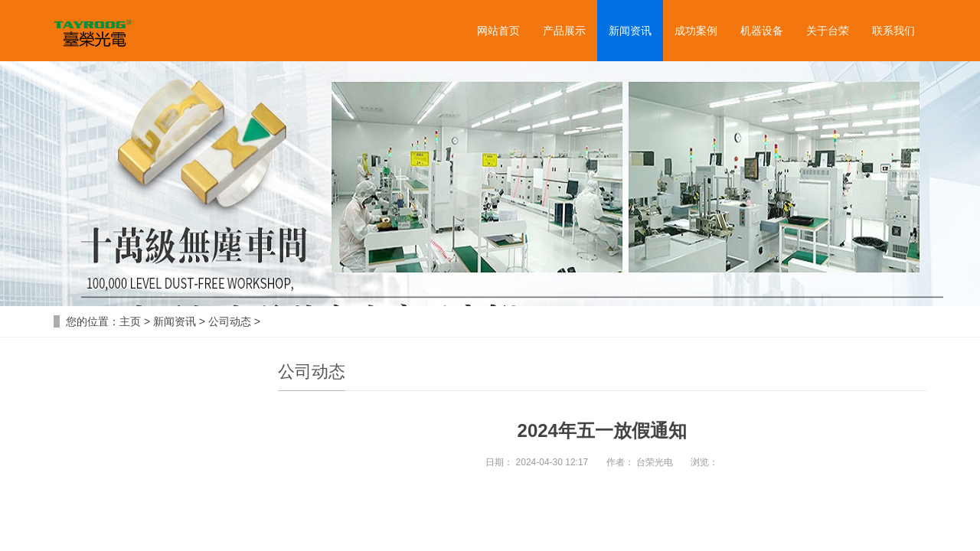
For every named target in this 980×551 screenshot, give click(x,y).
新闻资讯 (630, 31)
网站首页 (498, 31)
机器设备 (762, 31)
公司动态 (230, 321)
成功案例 (696, 31)
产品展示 (564, 31)
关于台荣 (828, 31)
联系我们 (893, 31)
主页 (130, 321)
